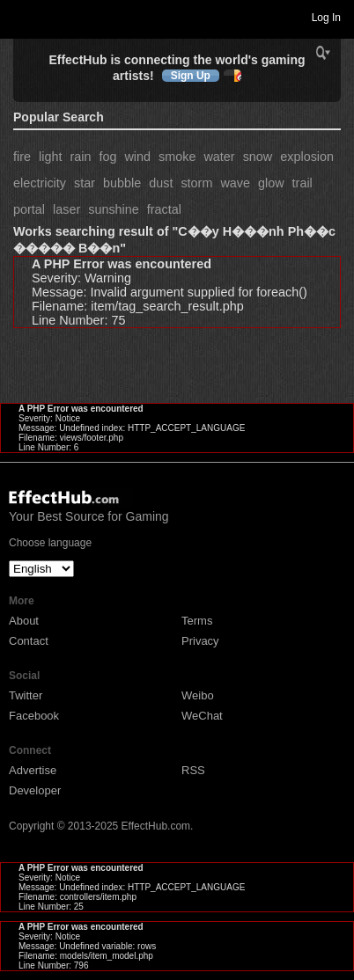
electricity (40, 183)
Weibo (198, 695)
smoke (177, 157)
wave (235, 183)
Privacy (200, 641)
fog (107, 157)
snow (258, 157)
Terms (197, 621)
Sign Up (191, 76)
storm (196, 183)
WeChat (202, 716)
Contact (29, 641)
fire (22, 157)
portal (29, 209)
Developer (35, 790)
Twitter (26, 695)
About (24, 621)
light (50, 157)
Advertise (33, 770)
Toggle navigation (21, 17)
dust (161, 183)
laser (66, 209)
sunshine (114, 209)
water (219, 157)
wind (137, 157)
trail (302, 183)
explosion (307, 157)
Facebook (34, 716)
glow (271, 183)
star (85, 183)
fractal (164, 209)
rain (80, 157)
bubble (122, 183)
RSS (193, 770)
